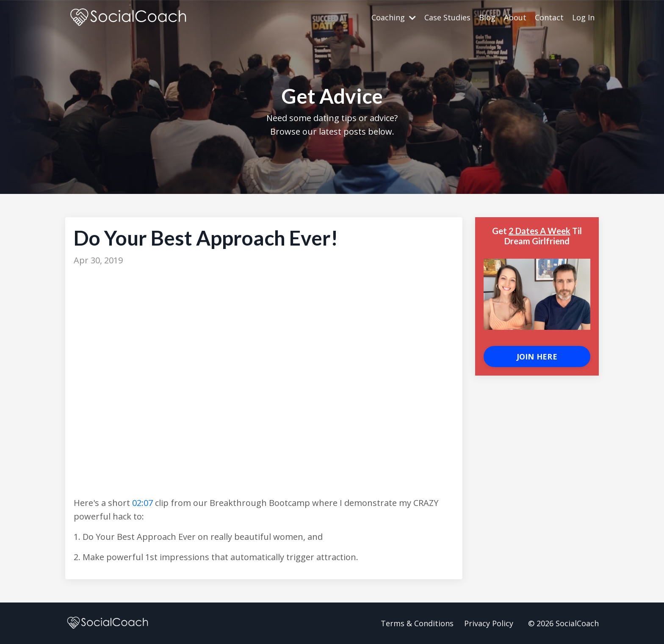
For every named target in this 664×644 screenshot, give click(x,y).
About (515, 17)
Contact (549, 17)
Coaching (394, 17)
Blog (487, 17)
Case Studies (447, 17)
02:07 (142, 503)
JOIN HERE (537, 357)
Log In (583, 17)
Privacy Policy (489, 623)
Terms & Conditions (417, 623)
